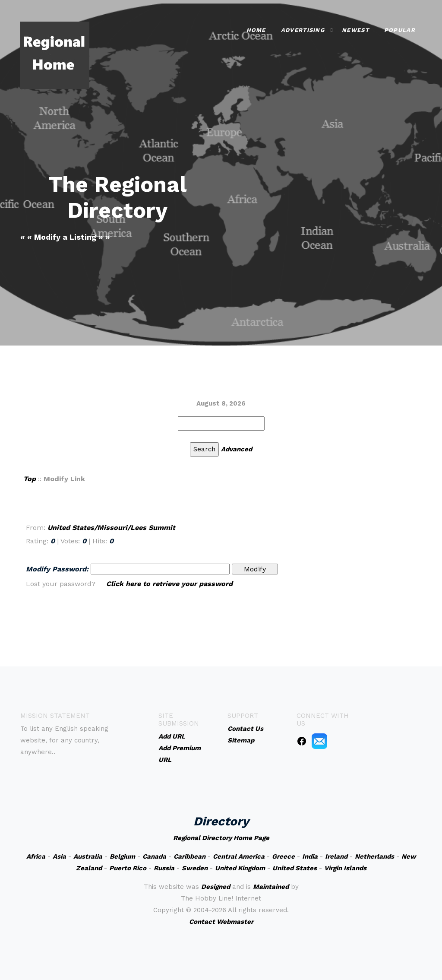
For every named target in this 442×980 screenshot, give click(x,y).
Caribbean (189, 856)
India (310, 856)
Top (30, 479)
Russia (164, 868)
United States (295, 868)
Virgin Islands (345, 868)
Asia (59, 856)
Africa (36, 856)
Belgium (122, 856)
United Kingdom (240, 868)
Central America (239, 856)
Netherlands (374, 856)
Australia (88, 856)
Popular (400, 30)
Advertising (303, 30)
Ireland (336, 856)
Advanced (237, 449)
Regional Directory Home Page (221, 838)
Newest (355, 30)
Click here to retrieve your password (169, 584)
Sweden (195, 868)
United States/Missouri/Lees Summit (111, 528)
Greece (283, 856)
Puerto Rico (128, 868)
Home (256, 30)
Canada (154, 856)
